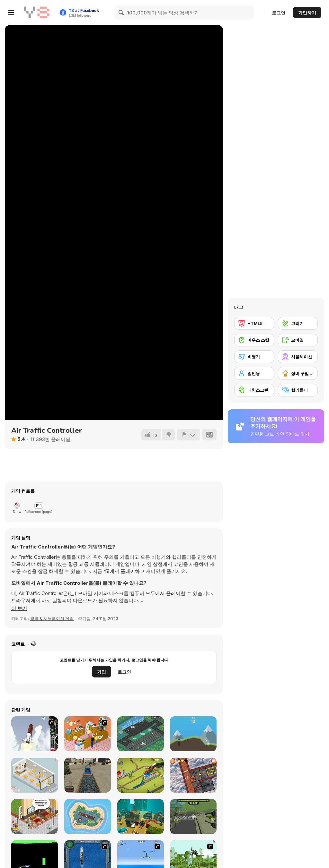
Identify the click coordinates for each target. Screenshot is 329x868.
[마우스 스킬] (254, 340)
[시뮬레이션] (298, 357)
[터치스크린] (254, 390)
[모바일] (298, 340)
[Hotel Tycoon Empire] (35, 817)
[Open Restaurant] (35, 775)
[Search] (121, 13)
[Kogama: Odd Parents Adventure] (141, 817)
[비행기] (254, 357)
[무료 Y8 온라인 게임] (37, 13)
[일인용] (254, 373)
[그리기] (298, 323)
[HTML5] (254, 323)
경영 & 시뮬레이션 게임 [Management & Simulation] (52, 618)
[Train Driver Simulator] (88, 775)
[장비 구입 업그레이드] (298, 373)
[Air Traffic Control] (88, 817)
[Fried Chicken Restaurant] (88, 734)
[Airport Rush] (141, 734)
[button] (19, 608)
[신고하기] (189, 435)
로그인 (279, 13)
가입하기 (307, 13)
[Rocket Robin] (35, 734)
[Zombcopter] (193, 817)
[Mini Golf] (193, 734)
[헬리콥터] (298, 390)
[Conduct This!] (141, 775)
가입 (102, 672)
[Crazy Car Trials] (193, 775)
